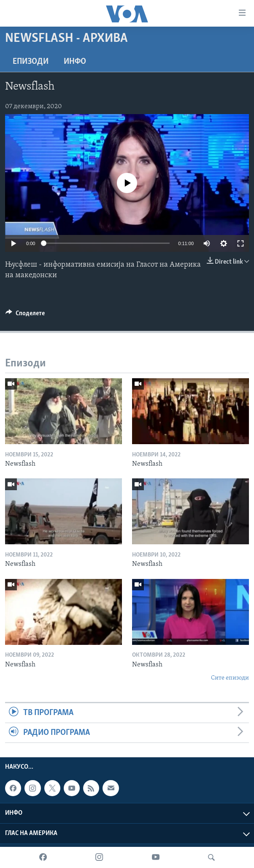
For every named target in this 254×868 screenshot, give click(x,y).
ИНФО (75, 62)
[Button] (25, 315)
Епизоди (31, 62)
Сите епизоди (230, 678)
